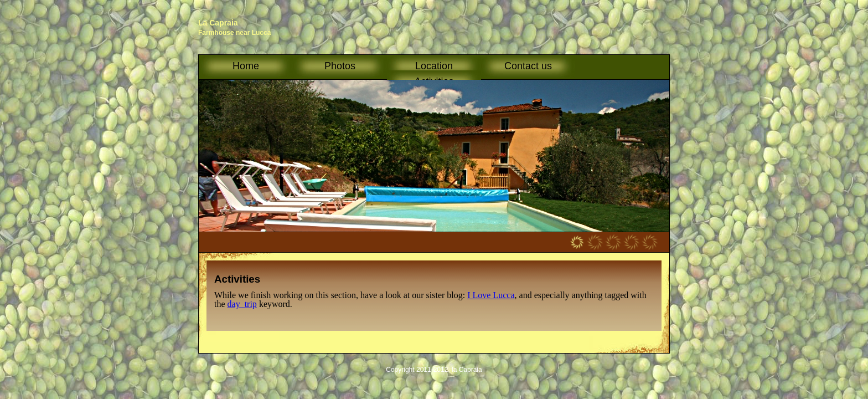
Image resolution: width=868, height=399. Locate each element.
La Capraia (218, 23)
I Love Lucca (491, 295)
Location (434, 69)
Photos (340, 66)
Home (246, 66)
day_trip (242, 304)
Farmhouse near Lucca (234, 33)
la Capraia (467, 370)
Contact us (528, 66)
